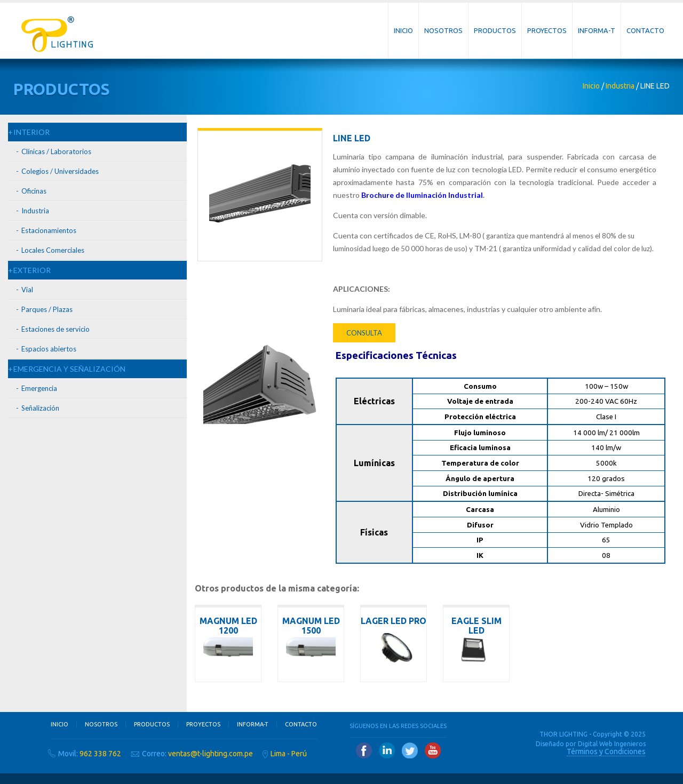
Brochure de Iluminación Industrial (422, 195)
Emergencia (39, 388)
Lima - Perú (289, 754)
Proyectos (547, 30)
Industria (620, 86)
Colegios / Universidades (60, 171)
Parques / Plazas (47, 309)
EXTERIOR (32, 270)
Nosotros (443, 30)
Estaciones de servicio (55, 329)
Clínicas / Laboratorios (56, 151)
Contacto (645, 30)
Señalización (40, 408)
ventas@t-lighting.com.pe (211, 754)
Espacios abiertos (49, 349)
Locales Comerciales (53, 250)
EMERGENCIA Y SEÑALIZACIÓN (69, 369)
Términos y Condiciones (606, 751)
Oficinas (34, 191)
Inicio (403, 30)
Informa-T (597, 30)
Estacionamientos (49, 230)
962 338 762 (100, 754)
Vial (27, 290)
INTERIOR (31, 132)
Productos (495, 30)
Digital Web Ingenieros (612, 744)
